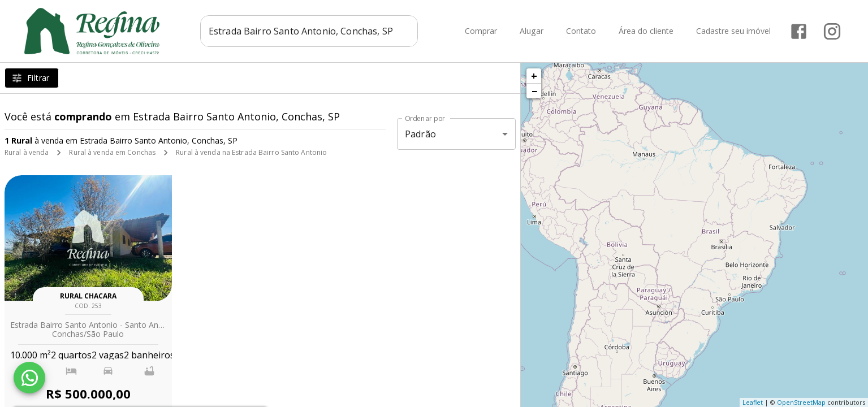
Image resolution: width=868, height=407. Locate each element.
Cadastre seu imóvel (733, 31)
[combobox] (309, 31)
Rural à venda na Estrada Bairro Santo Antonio (251, 152)
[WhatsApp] (29, 378)
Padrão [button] (420, 134)
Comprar (481, 31)
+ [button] (534, 76)
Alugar (532, 31)
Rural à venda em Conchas (112, 152)
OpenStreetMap (801, 402)
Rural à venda (27, 152)
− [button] (534, 91)
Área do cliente (646, 31)
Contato (581, 31)
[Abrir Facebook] (799, 31)
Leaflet (753, 402)
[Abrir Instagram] (832, 31)
